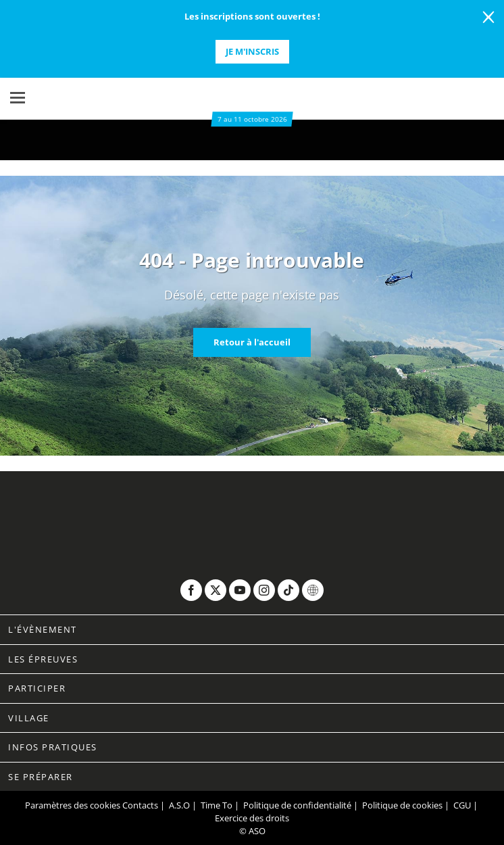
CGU (462, 805)
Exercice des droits (252, 818)
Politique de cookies (402, 805)
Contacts (140, 805)
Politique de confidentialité (297, 805)
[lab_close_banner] (488, 18)
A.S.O (179, 805)
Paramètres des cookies (73, 805)
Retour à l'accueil (252, 342)
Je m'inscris (252, 51)
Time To (217, 805)
